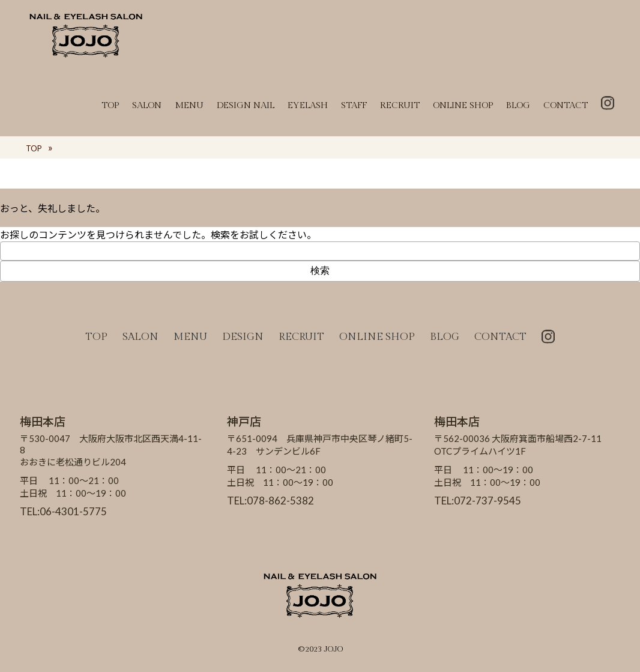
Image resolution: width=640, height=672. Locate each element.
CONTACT (566, 105)
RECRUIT (400, 105)
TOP (110, 105)
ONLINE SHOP (463, 105)
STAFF (354, 105)
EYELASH (308, 105)
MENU (189, 105)
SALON (147, 105)
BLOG (518, 105)
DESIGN (243, 337)
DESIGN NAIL (246, 105)
